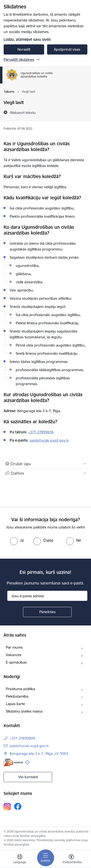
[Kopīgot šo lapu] (45, 473)
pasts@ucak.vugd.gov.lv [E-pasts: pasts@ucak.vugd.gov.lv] (29, 746)
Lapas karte (15, 704)
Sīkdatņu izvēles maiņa (24, 711)
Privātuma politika (20, 689)
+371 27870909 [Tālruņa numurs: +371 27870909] (22, 738)
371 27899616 (42, 432)
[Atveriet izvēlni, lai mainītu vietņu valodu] (20, 860)
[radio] (17, 540)
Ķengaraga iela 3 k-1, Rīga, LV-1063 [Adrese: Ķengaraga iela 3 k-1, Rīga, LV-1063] (39, 753)
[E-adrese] (13, 762)
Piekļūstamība (17, 696)
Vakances (14, 655)
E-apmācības (16, 662)
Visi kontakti (28, 777)
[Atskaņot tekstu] (23, 112)
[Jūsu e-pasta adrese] (47, 596)
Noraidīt (24, 49)
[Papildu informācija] (27, 762)
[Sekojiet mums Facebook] (18, 806)
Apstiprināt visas (67, 49)
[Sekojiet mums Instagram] (7, 807)
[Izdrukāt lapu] (45, 464)
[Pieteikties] (47, 612)
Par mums (14, 647)
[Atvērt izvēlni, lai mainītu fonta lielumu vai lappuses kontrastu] (71, 860)
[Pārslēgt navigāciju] (46, 858)
